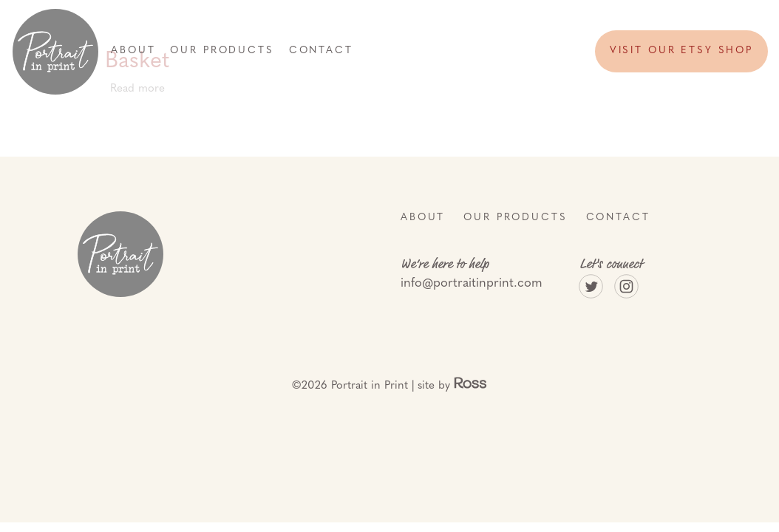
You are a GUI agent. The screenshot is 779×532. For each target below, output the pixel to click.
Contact (321, 51)
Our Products (222, 51)
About (133, 51)
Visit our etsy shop (681, 51)
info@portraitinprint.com (472, 283)
